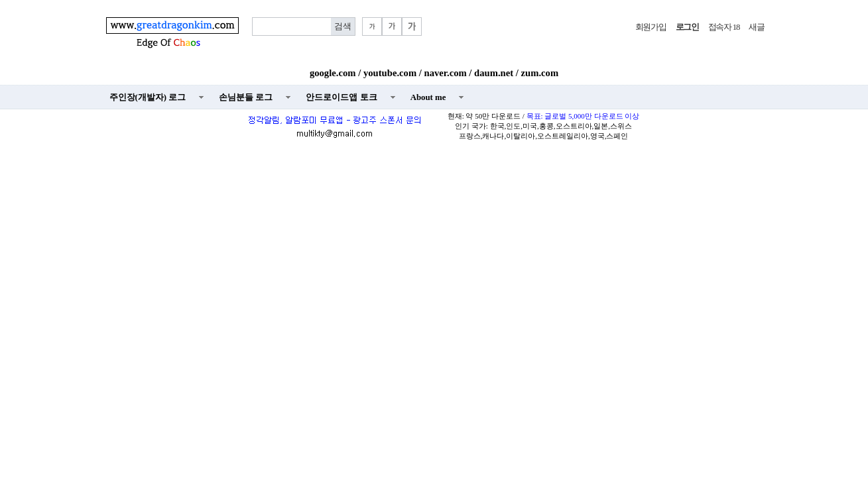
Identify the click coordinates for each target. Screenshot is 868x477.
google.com (333, 73)
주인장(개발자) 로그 (148, 97)
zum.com (540, 73)
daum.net (494, 73)
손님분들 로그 (246, 97)
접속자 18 (724, 27)
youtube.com (390, 73)
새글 (756, 27)
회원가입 (651, 27)
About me (428, 97)
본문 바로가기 (0, 0)
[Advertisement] (434, 242)
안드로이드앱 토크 (341, 97)
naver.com (446, 73)
